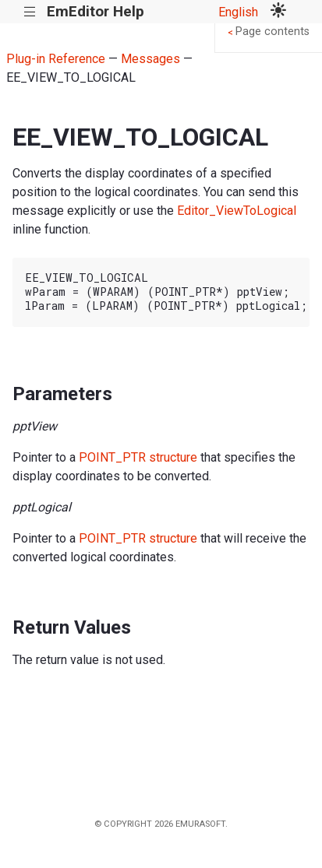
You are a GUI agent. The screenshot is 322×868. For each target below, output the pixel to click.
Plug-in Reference (56, 59)
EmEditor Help (96, 11)
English (238, 12)
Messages (150, 59)
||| (30, 12)
